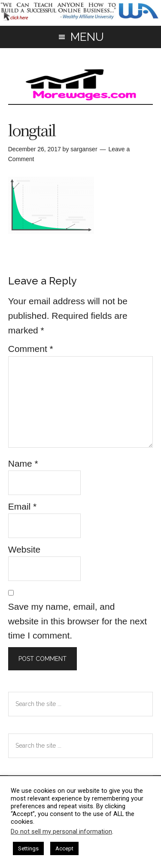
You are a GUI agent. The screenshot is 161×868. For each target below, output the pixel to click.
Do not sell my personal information (61, 831)
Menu (87, 37)
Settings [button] (28, 848)
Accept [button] (64, 848)
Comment (31, 349)
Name (23, 463)
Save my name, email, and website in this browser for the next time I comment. (77, 621)
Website (24, 549)
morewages (81, 85)
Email (23, 506)
